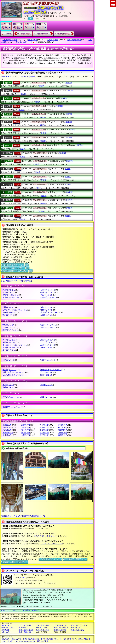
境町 (9, 325)
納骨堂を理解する (60, 630)
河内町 (10, 312)
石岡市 (48, 290)
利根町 (47, 347)
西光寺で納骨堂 (43, 641)
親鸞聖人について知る (79, 626)
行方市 (48, 360)
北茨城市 (50, 312)
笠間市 (9, 307)
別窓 (27, 265)
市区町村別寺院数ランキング (12, 265)
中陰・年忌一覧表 (77, 630)
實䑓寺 (9, 153)
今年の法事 (5, 630)
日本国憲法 (23, 628)
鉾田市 (47, 375)
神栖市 (47, 310)
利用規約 (36, 610)
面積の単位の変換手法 (31, 639)
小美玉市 (48, 297)
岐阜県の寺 (63, 435)
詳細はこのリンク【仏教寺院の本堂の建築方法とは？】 (23, 516)
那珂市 (8, 360)
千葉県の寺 (44, 430)
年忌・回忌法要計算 (61, 628)
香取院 (8, 130)
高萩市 (48, 340)
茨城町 (10, 295)
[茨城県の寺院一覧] (28, 77)
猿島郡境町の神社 (74, 40)
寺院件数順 (28, 281)
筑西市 (10, 342)
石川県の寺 (63, 433)
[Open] (16, 83)
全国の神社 (33, 40)
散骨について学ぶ (8, 628)
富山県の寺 (44, 433)
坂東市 (10, 370)
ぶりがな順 (5, 281)
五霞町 (47, 315)
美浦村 (47, 385)
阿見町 (9, 290)
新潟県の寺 (26, 433)
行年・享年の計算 (25, 626)
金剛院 (8, 114)
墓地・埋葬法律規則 (26, 632)
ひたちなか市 (13, 375)
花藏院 (8, 91)
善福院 (9, 177)
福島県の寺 (44, 428)
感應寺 (8, 98)
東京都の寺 (63, 430)
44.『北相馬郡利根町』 (42, 34)
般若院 (9, 200)
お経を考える (76, 628)
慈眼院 (8, 138)
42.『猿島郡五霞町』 (25, 34)
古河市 (8, 315)
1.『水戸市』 (8, 34)
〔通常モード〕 (7, 77)
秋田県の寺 (7, 428)
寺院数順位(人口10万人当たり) (13, 268)
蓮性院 (9, 216)
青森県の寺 (26, 425)
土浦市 (48, 345)
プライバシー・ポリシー (11, 610)
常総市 (48, 327)
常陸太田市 (51, 370)
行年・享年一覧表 (43, 630)
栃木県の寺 (63, 428)
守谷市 (9, 387)
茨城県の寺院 (21, 42)
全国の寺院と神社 (10, 40)
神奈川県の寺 (8, 433)
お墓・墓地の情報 (43, 626)
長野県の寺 (44, 435)
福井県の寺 (7, 435)
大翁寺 (9, 185)
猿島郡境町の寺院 (43, 42)
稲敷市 (48, 292)
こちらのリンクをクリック (45, 536)
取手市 (9, 350)
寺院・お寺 (5, 632)
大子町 (10, 340)
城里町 (10, 330)
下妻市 (10, 327)
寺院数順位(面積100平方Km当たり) (14, 271)
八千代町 (11, 397)
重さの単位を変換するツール (51, 639)
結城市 (47, 397)
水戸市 (8, 385)
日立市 (47, 372)
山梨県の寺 (26, 435)
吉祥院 (8, 106)
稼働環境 (26, 610)
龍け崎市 (12, 407)
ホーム (30, 18)
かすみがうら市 (15, 310)
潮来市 (9, 292)
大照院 (9, 192)
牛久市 (47, 295)
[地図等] (68, 83)
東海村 (10, 347)
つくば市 (48, 342)
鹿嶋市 (47, 307)
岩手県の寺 (44, 425)
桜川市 (48, 325)
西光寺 (9, 161)
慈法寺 (8, 145)
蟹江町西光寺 (16, 639)
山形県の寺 (26, 428)
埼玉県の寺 (26, 430)
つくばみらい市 (15, 345)
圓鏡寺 (8, 83)
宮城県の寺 (63, 425)
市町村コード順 (16, 281)
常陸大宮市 (14, 372)
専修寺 (9, 169)
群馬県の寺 (7, 430)
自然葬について (42, 628)
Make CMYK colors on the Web (25, 641)
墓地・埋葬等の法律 (26, 630)
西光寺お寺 (5, 639)
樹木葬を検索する (60, 626)
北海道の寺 (7, 425)
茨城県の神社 (52, 40)
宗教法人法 (5, 626)
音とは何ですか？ (70, 639)
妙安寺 (9, 208)
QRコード (22, 578)
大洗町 (11, 297)
